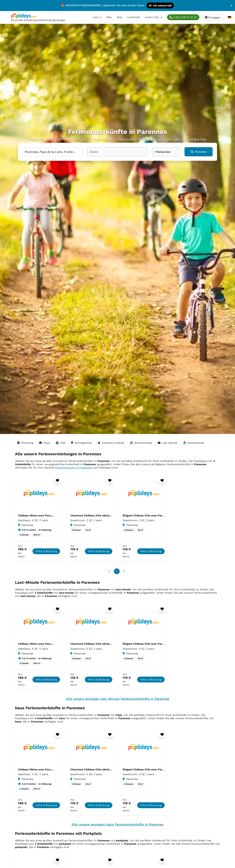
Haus (44, 443)
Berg (119, 17)
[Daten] (117, 152)
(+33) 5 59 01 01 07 (183, 17)
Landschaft (133, 17)
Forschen (199, 152)
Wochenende (193, 443)
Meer (109, 17)
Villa (60, 443)
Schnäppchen (82, 443)
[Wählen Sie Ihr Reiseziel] (53, 152)
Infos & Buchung (46, 551)
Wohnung (25, 443)
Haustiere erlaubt (111, 443)
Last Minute (167, 443)
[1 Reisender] (166, 152)
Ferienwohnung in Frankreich (74, 468)
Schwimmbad (141, 443)
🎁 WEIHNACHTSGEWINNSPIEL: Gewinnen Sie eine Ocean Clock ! (117, 6)
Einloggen (213, 17)
